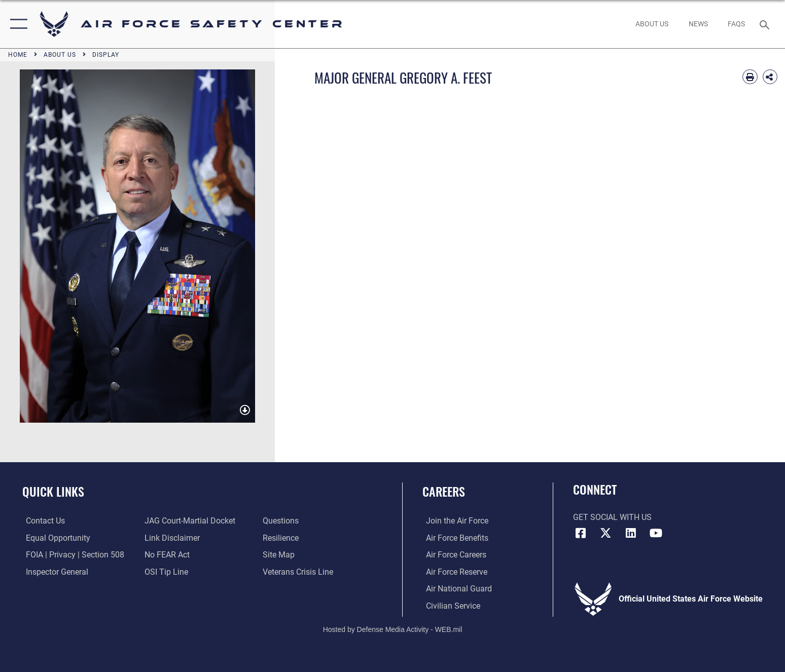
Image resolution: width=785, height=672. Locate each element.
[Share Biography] (770, 77)
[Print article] (750, 77)
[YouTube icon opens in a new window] (656, 533)
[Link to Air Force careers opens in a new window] (453, 555)
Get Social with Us (612, 517)
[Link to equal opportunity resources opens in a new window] (55, 537)
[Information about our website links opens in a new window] (171, 537)
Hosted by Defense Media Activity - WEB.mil (393, 629)
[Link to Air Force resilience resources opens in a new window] (282, 537)
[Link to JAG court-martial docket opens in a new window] (188, 521)
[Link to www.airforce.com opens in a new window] (454, 521)
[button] (16, 24)
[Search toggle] (766, 24)
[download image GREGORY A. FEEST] (245, 410)
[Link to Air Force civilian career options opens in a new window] (450, 605)
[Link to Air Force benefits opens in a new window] (454, 537)
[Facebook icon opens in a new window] (581, 533)
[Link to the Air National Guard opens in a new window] (455, 588)
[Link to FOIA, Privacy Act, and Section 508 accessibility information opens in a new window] (72, 555)
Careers (444, 491)
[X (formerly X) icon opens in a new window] (605, 533)
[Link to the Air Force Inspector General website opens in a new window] (53, 571)
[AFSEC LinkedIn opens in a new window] (631, 533)
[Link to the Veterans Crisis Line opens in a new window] (299, 571)
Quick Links (53, 491)
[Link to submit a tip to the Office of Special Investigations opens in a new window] (165, 571)
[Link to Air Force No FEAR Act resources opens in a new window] (166, 555)
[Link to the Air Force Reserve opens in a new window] (453, 571)
